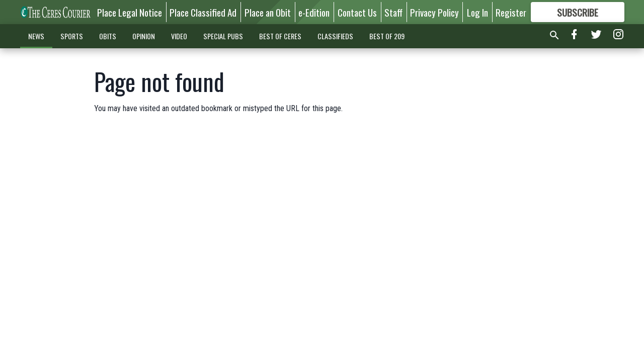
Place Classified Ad (203, 12)
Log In (477, 12)
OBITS (108, 36)
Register (511, 12)
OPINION (144, 36)
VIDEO (179, 36)
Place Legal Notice (130, 12)
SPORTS (72, 36)
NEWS (36, 36)
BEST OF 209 (387, 36)
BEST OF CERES (280, 36)
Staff (393, 12)
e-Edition (314, 12)
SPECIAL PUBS (223, 36)
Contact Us (357, 12)
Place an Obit (268, 12)
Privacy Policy (434, 12)
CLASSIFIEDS (335, 36)
